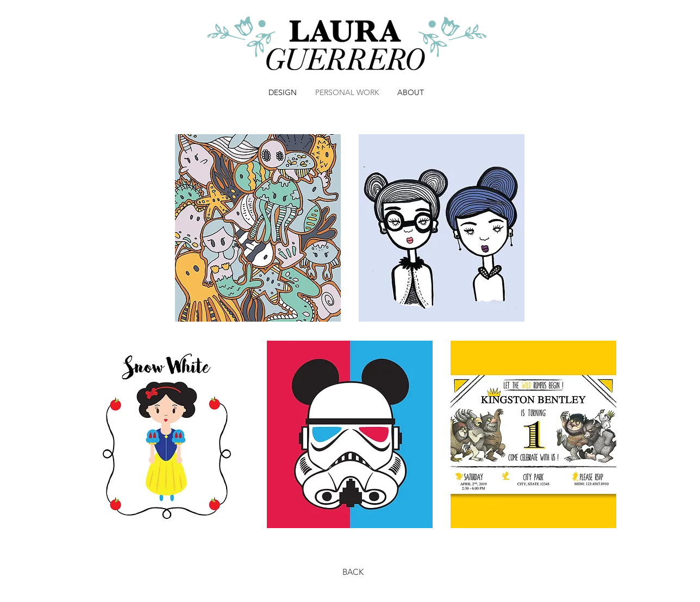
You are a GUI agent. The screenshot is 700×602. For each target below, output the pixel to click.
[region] (258, 228)
